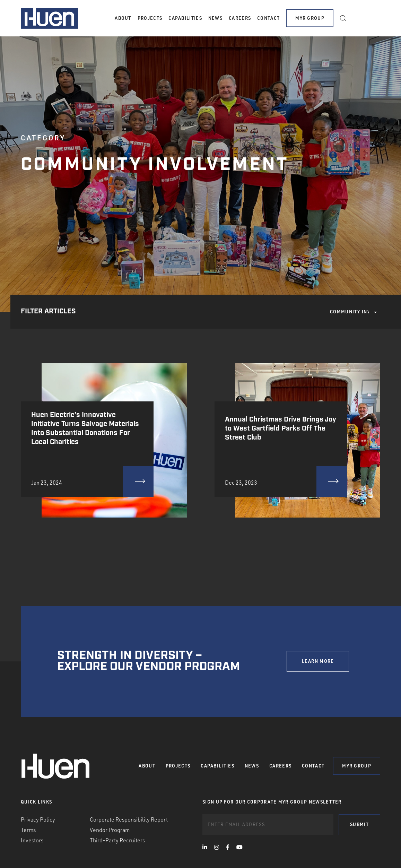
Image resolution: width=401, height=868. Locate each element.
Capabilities (185, 18)
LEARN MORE (318, 661)
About (123, 18)
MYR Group (310, 18)
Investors (32, 840)
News (215, 18)
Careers (240, 18)
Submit (359, 824)
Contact (268, 18)
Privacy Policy (38, 819)
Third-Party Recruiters (117, 840)
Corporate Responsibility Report (129, 819)
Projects (150, 18)
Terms (28, 830)
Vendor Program (110, 830)
